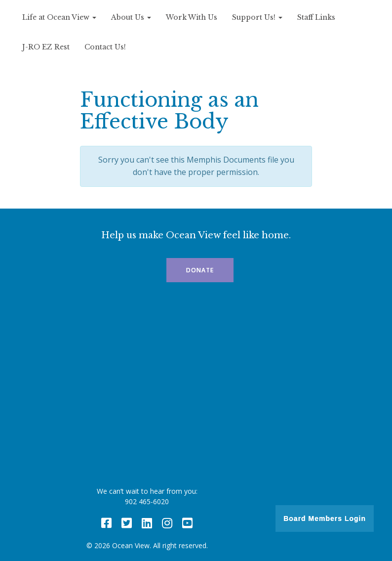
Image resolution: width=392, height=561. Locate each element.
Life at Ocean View (59, 17)
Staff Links (316, 17)
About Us (131, 17)
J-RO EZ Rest (46, 47)
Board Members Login (325, 518)
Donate (200, 270)
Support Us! (257, 17)
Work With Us (192, 17)
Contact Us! (105, 47)
